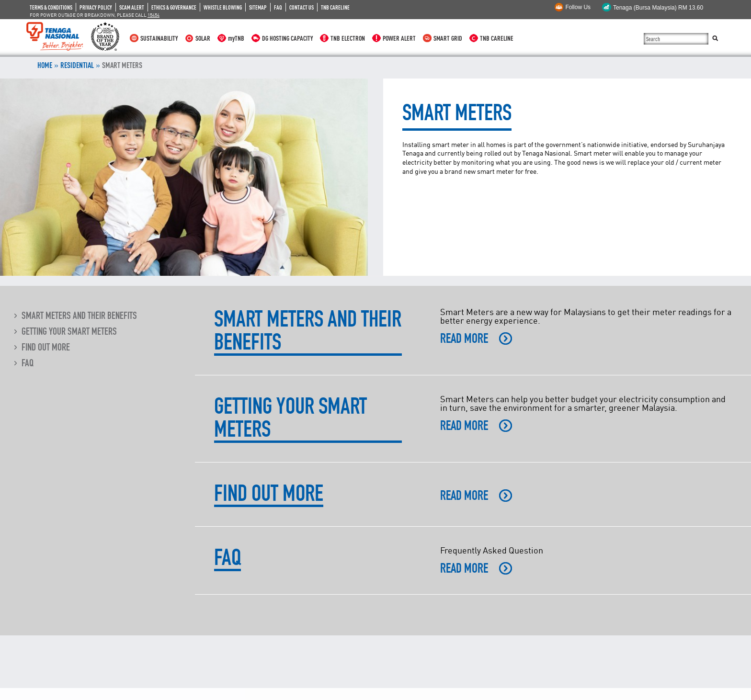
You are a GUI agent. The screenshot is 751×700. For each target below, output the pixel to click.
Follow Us (578, 7)
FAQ (278, 7)
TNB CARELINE (335, 7)
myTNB (236, 38)
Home (45, 65)
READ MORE (464, 339)
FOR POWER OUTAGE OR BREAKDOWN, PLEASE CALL (95, 15)
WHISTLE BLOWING (223, 7)
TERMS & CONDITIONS (51, 7)
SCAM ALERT (132, 7)
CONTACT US (302, 7)
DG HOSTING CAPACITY (287, 38)
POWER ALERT (399, 38)
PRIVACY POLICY (96, 7)
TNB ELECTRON (348, 38)
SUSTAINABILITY (159, 38)
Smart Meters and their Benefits (79, 316)
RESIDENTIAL (77, 65)
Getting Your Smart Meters (69, 331)
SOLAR (203, 38)
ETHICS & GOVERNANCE (174, 7)
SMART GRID (448, 38)
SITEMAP (258, 7)
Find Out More (46, 347)
